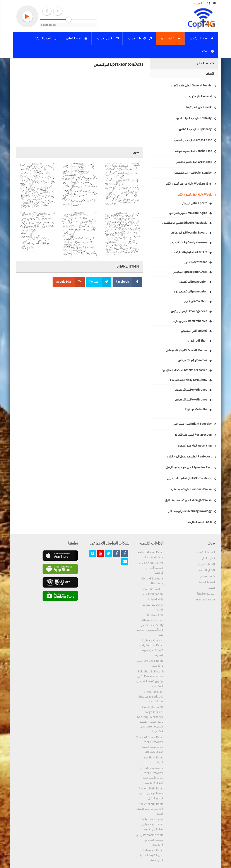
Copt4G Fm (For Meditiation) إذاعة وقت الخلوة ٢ (153, 594)
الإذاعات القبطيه (206, 564)
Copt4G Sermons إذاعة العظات (152, 581)
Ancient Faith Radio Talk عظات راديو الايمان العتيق (150, 809)
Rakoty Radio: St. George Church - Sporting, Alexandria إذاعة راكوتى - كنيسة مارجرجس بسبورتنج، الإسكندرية (150, 719)
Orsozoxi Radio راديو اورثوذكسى (150, 663)
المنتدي (211, 588)
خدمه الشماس (207, 576)
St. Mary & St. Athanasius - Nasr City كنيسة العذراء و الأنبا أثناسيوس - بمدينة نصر (150, 625)
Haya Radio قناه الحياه (153, 760)
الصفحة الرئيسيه (206, 552)
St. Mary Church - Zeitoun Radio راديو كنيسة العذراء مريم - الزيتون (151, 648)
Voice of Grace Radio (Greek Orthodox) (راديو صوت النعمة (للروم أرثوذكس (150, 744)
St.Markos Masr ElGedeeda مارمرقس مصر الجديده (151, 697)
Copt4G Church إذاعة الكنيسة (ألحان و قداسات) (151, 568)
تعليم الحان (208, 558)
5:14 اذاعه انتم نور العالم (153, 607)
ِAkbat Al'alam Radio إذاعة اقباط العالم (151, 555)
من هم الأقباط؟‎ (206, 594)
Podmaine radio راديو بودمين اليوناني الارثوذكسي (150, 840)
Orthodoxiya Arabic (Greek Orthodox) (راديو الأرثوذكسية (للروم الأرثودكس (151, 775)
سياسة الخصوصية (205, 600)
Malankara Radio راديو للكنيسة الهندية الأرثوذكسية (151, 855)
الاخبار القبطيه (207, 570)
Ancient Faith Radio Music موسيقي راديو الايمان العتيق (151, 793)
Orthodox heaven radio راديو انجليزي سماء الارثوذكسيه (152, 824)
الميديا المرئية (207, 582)
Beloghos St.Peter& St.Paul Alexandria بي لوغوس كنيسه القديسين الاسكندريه (150, 679)
